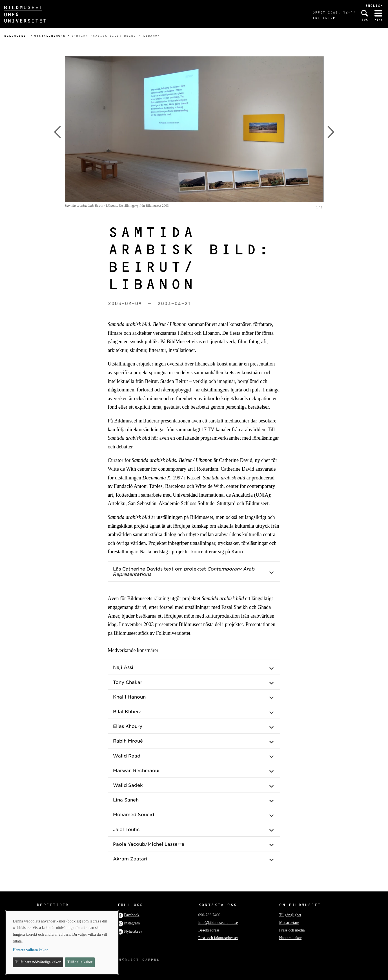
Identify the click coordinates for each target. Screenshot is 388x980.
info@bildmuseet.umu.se (218, 923)
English (374, 5)
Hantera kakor (290, 938)
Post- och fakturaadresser (218, 938)
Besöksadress (209, 930)
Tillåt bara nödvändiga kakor (38, 962)
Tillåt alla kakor (80, 962)
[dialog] (62, 942)
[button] (194, 572)
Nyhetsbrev (133, 931)
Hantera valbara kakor (30, 950)
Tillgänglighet (290, 915)
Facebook (132, 915)
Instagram (132, 923)
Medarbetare (289, 923)
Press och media (292, 930)
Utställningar (50, 36)
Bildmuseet (16, 36)
